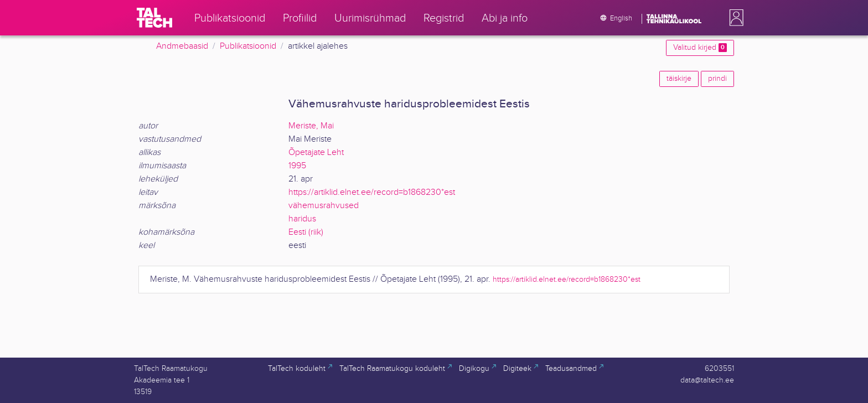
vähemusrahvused (324, 206)
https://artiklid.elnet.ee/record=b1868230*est (372, 192)
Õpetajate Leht (316, 153)
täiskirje (679, 79)
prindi (717, 79)
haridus (302, 219)
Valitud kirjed (700, 48)
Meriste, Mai (311, 126)
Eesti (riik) (306, 232)
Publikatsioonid (248, 46)
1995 (297, 166)
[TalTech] (154, 18)
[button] (734, 18)
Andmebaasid (182, 46)
